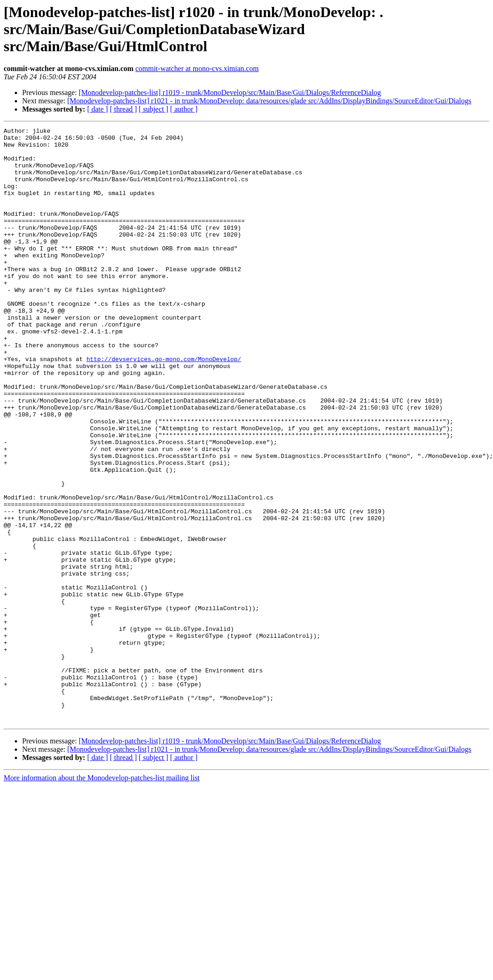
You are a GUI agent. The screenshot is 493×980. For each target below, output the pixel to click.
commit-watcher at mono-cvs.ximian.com (197, 68)
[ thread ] (123, 109)
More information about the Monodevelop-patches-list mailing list (102, 897)
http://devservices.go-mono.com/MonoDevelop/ (163, 406)
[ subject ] (154, 109)
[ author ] (184, 109)
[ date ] (98, 109)
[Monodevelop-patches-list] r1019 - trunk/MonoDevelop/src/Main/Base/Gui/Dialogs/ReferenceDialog (230, 92)
